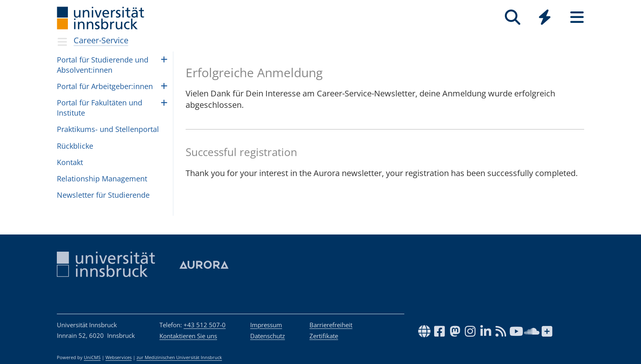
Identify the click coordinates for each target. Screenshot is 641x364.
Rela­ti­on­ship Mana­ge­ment (102, 179)
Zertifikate (324, 336)
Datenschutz (268, 336)
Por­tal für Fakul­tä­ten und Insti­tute (100, 108)
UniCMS (92, 357)
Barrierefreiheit (331, 325)
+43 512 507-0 (205, 325)
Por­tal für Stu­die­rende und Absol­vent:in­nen (103, 65)
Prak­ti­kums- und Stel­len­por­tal (108, 129)
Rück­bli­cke (75, 146)
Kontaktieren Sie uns (188, 336)
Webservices (119, 357)
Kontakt (70, 162)
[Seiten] (577, 17)
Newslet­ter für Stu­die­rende (103, 195)
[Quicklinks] (545, 17)
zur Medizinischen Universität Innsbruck (179, 357)
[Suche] (512, 17)
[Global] (545, 18)
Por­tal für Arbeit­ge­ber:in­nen (105, 86)
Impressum (266, 325)
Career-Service (101, 40)
